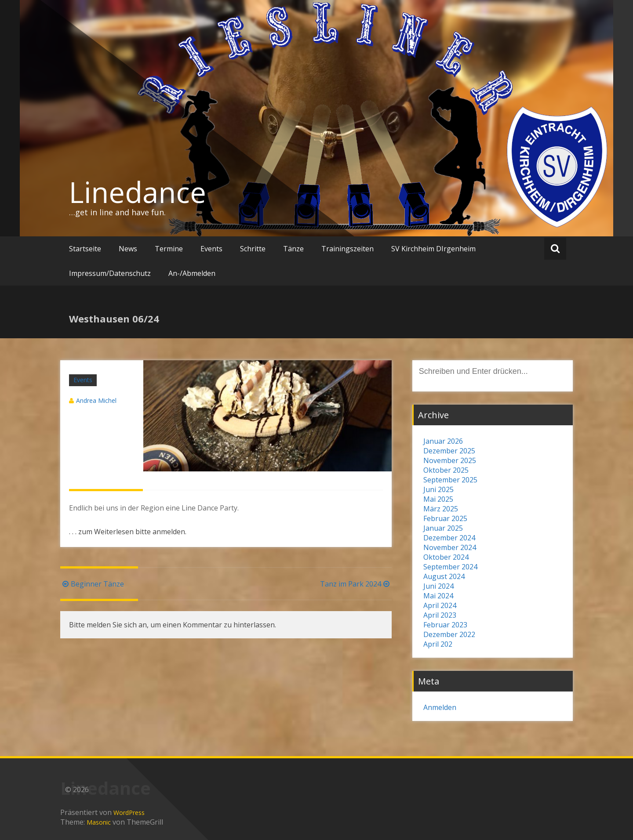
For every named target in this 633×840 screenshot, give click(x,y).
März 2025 (441, 509)
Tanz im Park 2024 (356, 584)
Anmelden (440, 707)
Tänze (293, 249)
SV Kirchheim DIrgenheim (433, 249)
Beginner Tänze (92, 584)
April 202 (438, 644)
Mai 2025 (438, 499)
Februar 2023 (445, 625)
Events (211, 249)
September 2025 (450, 480)
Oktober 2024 (446, 557)
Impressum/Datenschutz (110, 273)
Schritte (253, 249)
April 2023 (440, 615)
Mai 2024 (438, 596)
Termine (169, 249)
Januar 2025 (443, 528)
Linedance (138, 192)
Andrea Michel (96, 400)
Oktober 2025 (446, 470)
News (128, 249)
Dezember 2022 (449, 634)
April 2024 (440, 605)
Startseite (85, 249)
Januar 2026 (443, 441)
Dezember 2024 (449, 538)
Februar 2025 (445, 518)
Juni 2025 (438, 489)
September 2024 (450, 567)
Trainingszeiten (347, 249)
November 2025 (450, 460)
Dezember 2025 (449, 451)
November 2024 (450, 547)
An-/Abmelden (192, 273)
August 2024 (444, 576)
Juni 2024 (438, 586)
